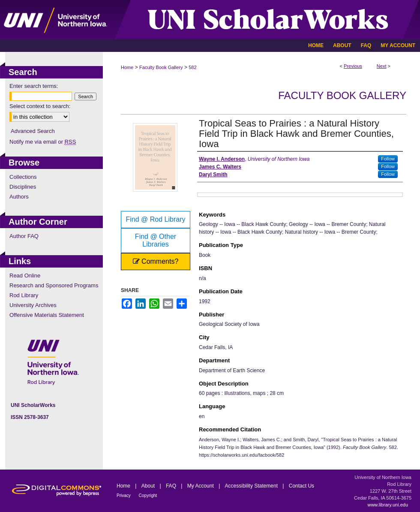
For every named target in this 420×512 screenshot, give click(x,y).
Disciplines (23, 187)
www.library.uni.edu (388, 505)
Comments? (156, 261)
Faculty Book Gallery (161, 67)
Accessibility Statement (252, 486)
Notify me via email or (43, 142)
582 (192, 67)
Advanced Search (33, 131)
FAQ (172, 486)
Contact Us (301, 486)
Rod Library (24, 295)
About (149, 486)
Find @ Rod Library (156, 219)
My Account (201, 486)
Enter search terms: (34, 86)
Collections (23, 177)
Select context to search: (40, 106)
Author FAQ (24, 236)
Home (127, 67)
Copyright (148, 495)
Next (382, 66)
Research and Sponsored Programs (54, 285)
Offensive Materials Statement (47, 315)
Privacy (124, 495)
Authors (19, 197)
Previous (353, 66)
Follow (388, 159)
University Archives (33, 305)
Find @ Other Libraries (156, 240)
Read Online (25, 276)
